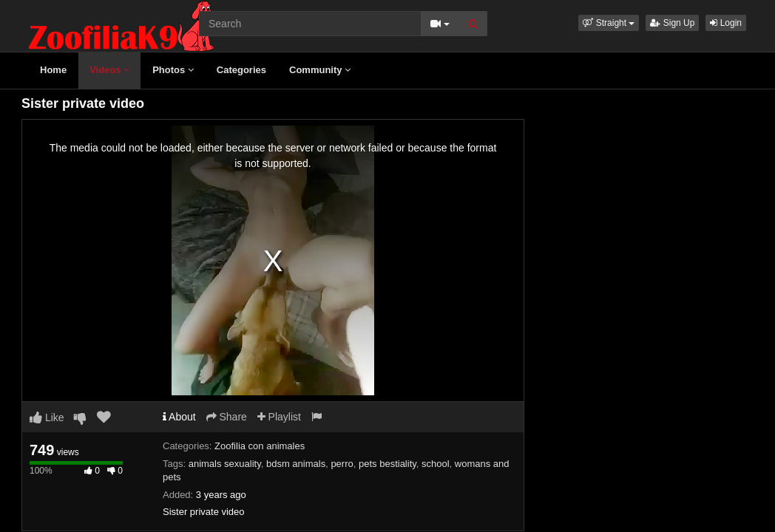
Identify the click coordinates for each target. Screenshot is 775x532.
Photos (173, 70)
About (179, 417)
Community (320, 70)
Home (53, 70)
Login (726, 23)
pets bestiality (387, 464)
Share (227, 417)
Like (47, 417)
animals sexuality (225, 464)
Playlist (279, 417)
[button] (609, 23)
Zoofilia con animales (260, 446)
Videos (109, 70)
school (436, 464)
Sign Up (672, 23)
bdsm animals (296, 464)
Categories (241, 70)
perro (342, 464)
